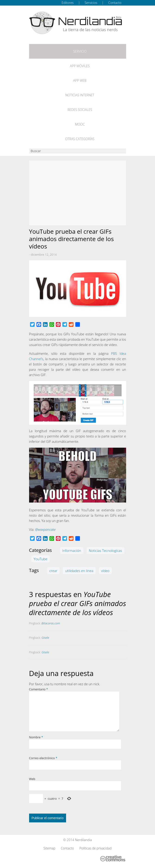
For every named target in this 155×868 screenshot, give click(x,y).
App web (80, 80)
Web (32, 779)
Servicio (80, 51)
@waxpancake (45, 530)
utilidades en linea (79, 571)
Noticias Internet (80, 95)
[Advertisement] (78, 193)
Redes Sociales (80, 110)
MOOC (80, 124)
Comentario (39, 689)
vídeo (105, 571)
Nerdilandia (84, 840)
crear (53, 571)
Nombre (36, 737)
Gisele (45, 638)
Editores (68, 3)
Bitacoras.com (51, 623)
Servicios (91, 3)
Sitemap (49, 848)
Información (72, 550)
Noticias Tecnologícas (106, 550)
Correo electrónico (43, 758)
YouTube (41, 559)
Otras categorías (80, 139)
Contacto (115, 3)
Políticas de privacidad (96, 848)
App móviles (80, 66)
